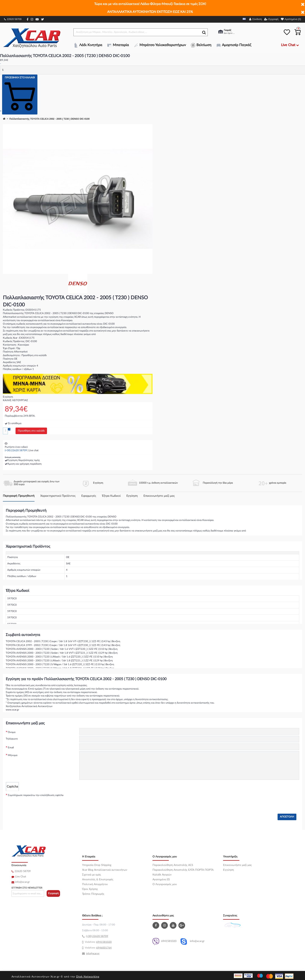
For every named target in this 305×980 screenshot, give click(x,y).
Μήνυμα (13, 755)
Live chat (34, 451)
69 (98, 942)
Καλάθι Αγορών (162, 875)
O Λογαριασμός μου (165, 884)
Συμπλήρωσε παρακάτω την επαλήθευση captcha (36, 795)
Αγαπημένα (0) (161, 880)
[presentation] (108, 798)
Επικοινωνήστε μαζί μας (159, 496)
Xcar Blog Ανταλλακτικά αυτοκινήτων (105, 870)
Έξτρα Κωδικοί (111, 496)
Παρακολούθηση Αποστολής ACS (173, 865)
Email (11, 748)
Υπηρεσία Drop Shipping (97, 865)
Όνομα (12, 732)
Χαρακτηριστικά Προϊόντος (58, 496)
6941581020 (164, 941)
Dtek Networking (88, 977)
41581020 (106, 942)
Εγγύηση (132, 496)
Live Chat (21, 877)
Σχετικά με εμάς (92, 875)
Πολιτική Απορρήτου (95, 884)
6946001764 (104, 948)
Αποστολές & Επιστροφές (98, 880)
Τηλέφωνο (12, 739)
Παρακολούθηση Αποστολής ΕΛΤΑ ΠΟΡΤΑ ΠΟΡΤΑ (183, 870)
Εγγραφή (53, 893)
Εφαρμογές (89, 496)
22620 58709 (13, 19)
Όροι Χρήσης (90, 889)
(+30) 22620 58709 (16, 451)
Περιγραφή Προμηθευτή (19, 496)
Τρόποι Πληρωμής (93, 894)
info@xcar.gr (22, 882)
